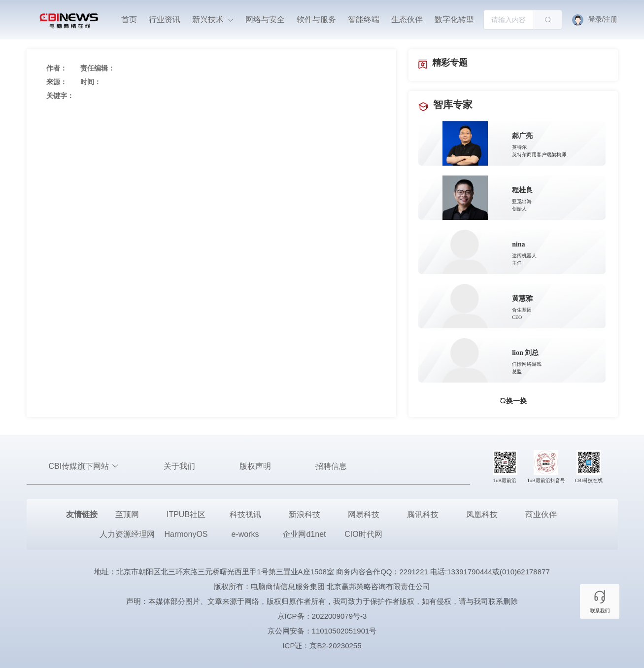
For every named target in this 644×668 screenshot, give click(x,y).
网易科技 (364, 514)
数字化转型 (454, 19)
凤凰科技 (482, 514)
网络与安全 (265, 19)
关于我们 (179, 466)
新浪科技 (305, 514)
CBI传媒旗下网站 (84, 466)
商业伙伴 (541, 514)
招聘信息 (331, 466)
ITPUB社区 (186, 514)
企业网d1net (304, 534)
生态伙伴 (407, 19)
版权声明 (255, 466)
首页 (129, 19)
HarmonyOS (186, 534)
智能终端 (364, 19)
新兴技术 (213, 19)
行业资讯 (165, 19)
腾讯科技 (423, 514)
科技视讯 (245, 514)
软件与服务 (316, 19)
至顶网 (127, 514)
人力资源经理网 (127, 534)
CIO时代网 (363, 534)
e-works (245, 534)
